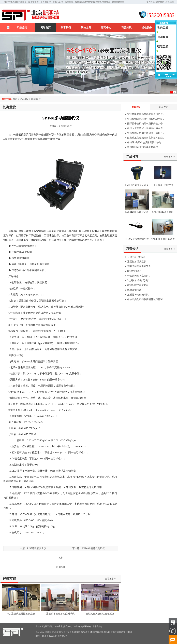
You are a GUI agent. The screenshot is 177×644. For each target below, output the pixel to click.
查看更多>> (111, 579)
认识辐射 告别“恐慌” (138, 280)
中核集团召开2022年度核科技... (144, 147)
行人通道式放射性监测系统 (21, 614)
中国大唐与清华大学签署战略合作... (146, 128)
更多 (61, 558)
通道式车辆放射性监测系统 (60, 614)
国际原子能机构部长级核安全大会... (146, 124)
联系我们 (170, 2)
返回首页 (61, 567)
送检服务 (147, 28)
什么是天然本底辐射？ (139, 276)
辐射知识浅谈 (134, 290)
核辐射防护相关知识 (138, 285)
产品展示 (25, 99)
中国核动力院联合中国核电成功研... (146, 119)
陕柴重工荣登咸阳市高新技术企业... (146, 138)
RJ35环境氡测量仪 (37, 548)
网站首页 (46, 28)
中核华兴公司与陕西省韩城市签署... (146, 299)
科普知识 (126, 28)
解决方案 (86, 28)
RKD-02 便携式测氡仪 (93, 548)
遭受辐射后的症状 (137, 262)
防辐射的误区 (134, 271)
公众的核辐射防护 (137, 257)
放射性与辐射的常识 (138, 295)
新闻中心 (106, 28)
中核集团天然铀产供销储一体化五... (146, 133)
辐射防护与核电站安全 (139, 266)
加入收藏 (151, 2)
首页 (15, 99)
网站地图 (160, 2)
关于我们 (66, 28)
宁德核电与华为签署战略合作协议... (146, 114)
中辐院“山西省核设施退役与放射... (145, 142)
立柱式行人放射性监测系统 (100, 614)
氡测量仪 (36, 99)
